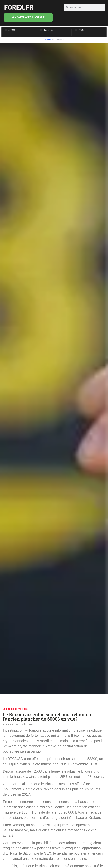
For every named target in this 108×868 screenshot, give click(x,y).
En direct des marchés (15, 709)
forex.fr (19, 7)
